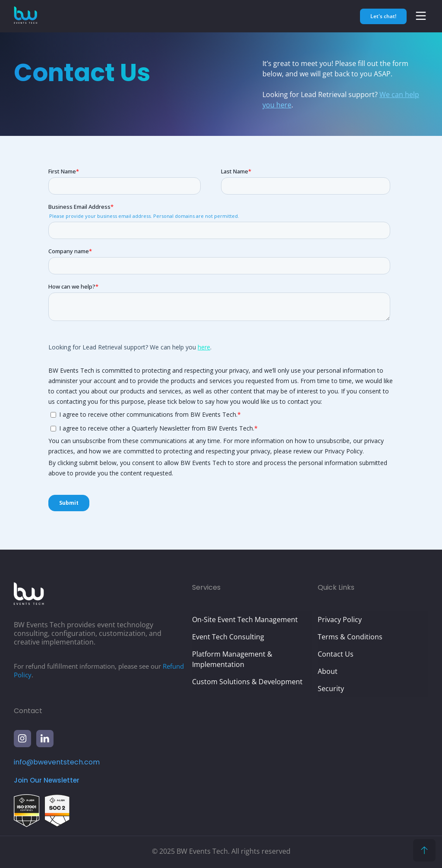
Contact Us (336, 654)
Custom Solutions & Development (247, 682)
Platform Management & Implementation (232, 659)
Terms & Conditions (350, 637)
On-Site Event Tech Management (245, 620)
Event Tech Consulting (228, 637)
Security (331, 689)
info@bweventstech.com (57, 762)
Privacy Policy (340, 620)
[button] (421, 16)
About (328, 671)
